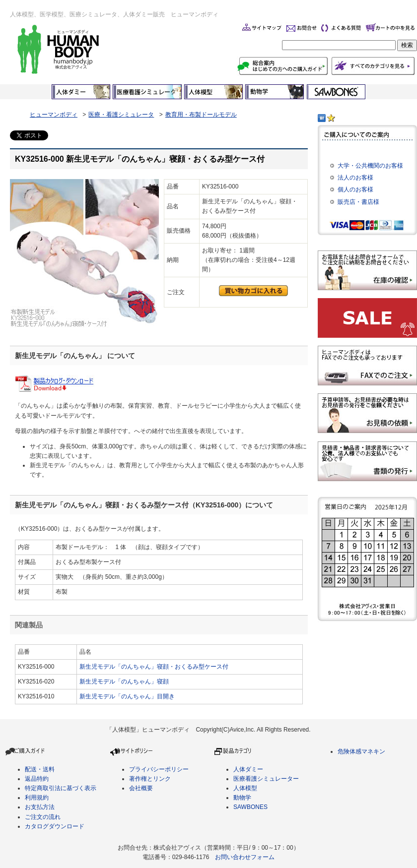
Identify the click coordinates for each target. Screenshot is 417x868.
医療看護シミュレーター (266, 779)
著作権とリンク (150, 779)
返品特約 (37, 779)
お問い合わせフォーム (245, 857)
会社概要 (141, 788)
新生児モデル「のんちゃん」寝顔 (124, 682)
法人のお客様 (355, 178)
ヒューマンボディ (54, 115)
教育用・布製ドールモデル (201, 115)
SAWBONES (250, 807)
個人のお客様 (355, 189)
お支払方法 (40, 807)
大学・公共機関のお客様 (370, 166)
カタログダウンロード (55, 826)
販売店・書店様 (358, 202)
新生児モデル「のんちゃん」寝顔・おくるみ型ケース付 (154, 667)
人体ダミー (248, 769)
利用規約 (37, 798)
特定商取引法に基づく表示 (61, 788)
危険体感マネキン (361, 751)
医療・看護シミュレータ (121, 115)
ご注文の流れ (43, 817)
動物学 (242, 798)
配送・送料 (40, 769)
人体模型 (245, 788)
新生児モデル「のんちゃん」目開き (127, 696)
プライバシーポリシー (159, 769)
